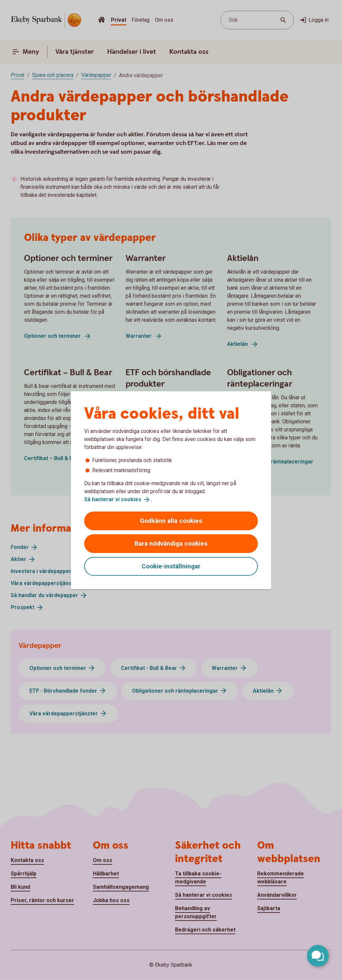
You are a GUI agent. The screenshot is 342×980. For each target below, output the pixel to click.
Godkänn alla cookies (171, 521)
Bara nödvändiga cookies (171, 543)
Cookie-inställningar (171, 566)
